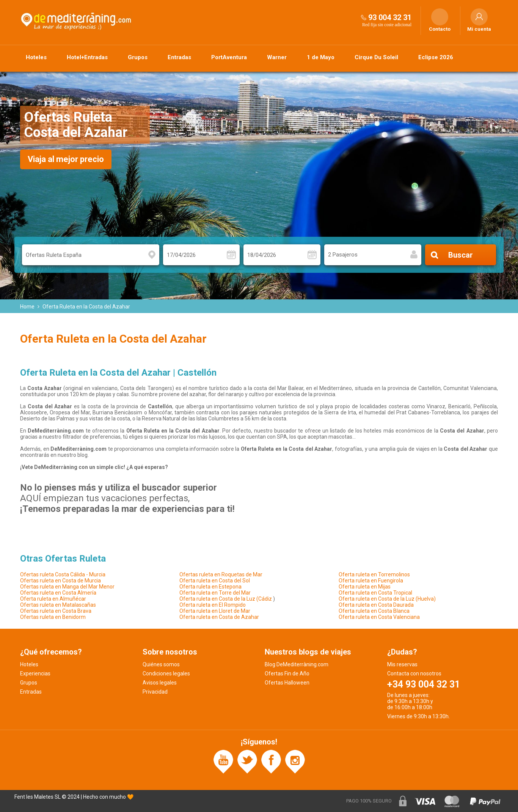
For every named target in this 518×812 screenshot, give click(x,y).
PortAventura (229, 57)
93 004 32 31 (390, 17)
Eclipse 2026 (436, 57)
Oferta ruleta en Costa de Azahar (219, 617)
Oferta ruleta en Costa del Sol (215, 581)
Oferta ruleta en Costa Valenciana (379, 617)
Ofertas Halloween (287, 683)
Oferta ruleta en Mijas (365, 587)
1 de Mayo (321, 57)
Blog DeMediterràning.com (297, 664)
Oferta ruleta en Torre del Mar (215, 593)
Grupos (138, 57)
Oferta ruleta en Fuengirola (371, 581)
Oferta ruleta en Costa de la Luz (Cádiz (226, 599)
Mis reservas (402, 664)
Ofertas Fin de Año (287, 674)
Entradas (179, 57)
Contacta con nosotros (414, 674)
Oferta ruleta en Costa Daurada (376, 605)
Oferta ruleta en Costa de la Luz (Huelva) (387, 599)
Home (27, 307)
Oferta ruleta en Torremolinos (374, 574)
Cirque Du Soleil (376, 57)
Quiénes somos (161, 664)
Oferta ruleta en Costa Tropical (375, 593)
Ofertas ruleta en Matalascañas (58, 605)
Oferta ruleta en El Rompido (213, 605)
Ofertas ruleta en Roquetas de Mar (221, 574)
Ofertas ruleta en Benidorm (53, 617)
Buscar (461, 255)
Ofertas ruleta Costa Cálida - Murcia (63, 574)
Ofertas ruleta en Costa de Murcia (60, 581)
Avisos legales (160, 683)
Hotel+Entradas (87, 57)
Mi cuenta (479, 29)
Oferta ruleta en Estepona (210, 587)
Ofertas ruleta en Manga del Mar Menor (67, 587)
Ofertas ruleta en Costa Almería (58, 593)
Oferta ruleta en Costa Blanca (374, 611)
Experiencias (35, 674)
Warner (277, 57)
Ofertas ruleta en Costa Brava (56, 611)
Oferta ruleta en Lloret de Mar (215, 611)
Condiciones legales (166, 674)
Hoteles (36, 57)
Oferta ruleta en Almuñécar (53, 599)
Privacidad (155, 692)
